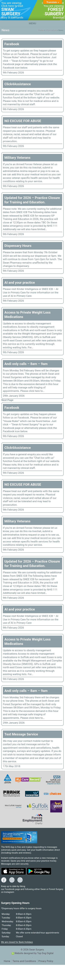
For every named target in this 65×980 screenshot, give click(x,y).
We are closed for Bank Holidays (17, 942)
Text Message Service (21, 734)
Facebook (12, 44)
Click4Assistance (18, 84)
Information (51, 30)
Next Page (7, 400)
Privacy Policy (46, 961)
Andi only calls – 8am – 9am (26, 364)
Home (41, 30)
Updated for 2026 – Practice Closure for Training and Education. (32, 200)
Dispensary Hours (18, 246)
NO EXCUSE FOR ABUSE (23, 121)
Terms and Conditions (24, 961)
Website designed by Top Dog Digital (33, 953)
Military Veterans (17, 158)
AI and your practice (20, 283)
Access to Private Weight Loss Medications (27, 315)
